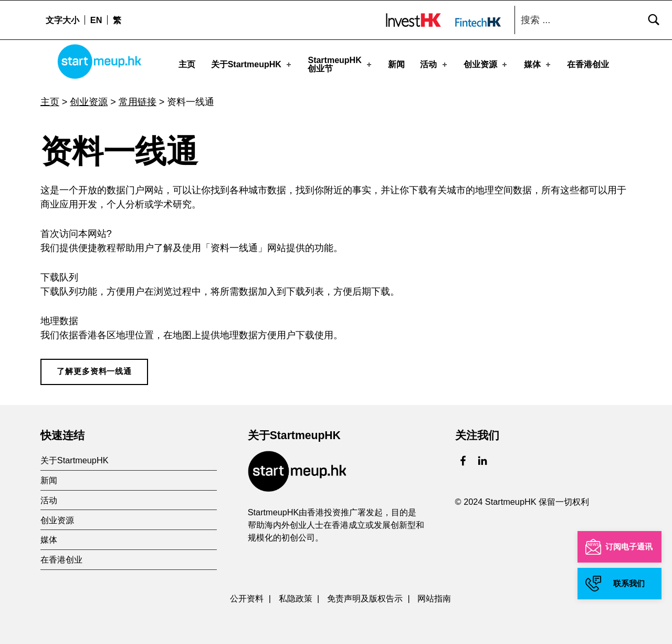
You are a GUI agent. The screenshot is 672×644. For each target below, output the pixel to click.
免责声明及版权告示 (365, 595)
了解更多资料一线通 (94, 368)
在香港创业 (588, 64)
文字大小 (62, 20)
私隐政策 (296, 595)
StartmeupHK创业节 (340, 64)
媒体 (538, 64)
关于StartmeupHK (252, 64)
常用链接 (138, 99)
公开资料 (247, 595)
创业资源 (486, 64)
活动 (434, 64)
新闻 (396, 64)
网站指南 (434, 595)
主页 (187, 64)
